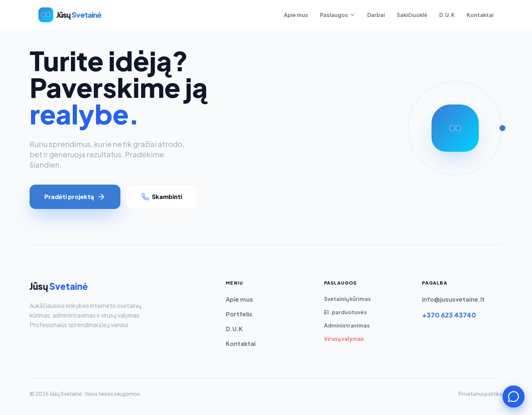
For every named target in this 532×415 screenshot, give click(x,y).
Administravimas (347, 325)
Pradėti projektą (75, 197)
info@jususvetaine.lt (453, 299)
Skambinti (162, 197)
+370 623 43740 (449, 315)
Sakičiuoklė (412, 15)
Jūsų (59, 286)
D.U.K (447, 15)
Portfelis (239, 314)
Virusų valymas (344, 339)
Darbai (376, 15)
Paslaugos (338, 15)
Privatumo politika (480, 394)
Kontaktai (480, 15)
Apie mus (296, 15)
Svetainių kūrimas (347, 299)
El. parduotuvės (345, 312)
